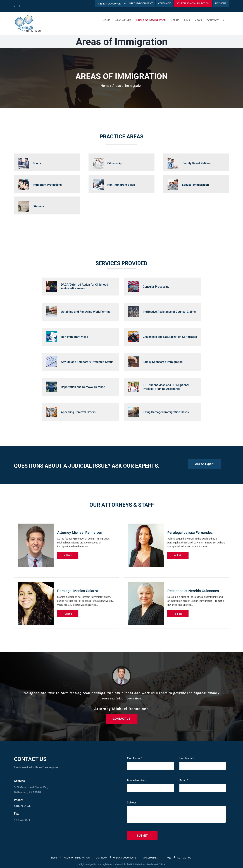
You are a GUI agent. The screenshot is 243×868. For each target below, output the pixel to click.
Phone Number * (137, 781)
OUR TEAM (101, 858)
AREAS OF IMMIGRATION (77, 858)
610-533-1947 (23, 806)
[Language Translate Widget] (110, 4)
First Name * (135, 758)
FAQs (168, 858)
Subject (132, 803)
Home (105, 86)
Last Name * (187, 758)
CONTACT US (184, 858)
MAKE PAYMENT (151, 858)
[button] (224, 20)
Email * (184, 781)
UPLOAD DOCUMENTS (125, 858)
